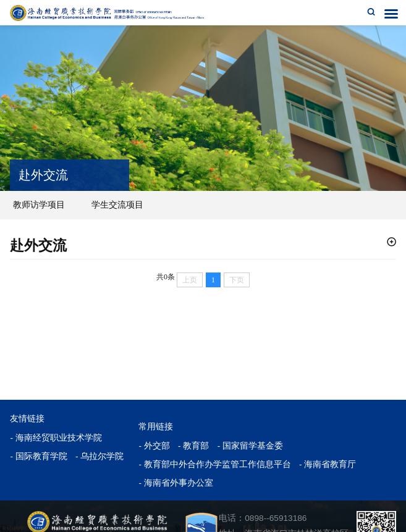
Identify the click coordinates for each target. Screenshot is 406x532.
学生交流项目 (117, 205)
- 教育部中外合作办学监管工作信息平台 (214, 464)
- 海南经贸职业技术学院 (56, 438)
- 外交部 (154, 446)
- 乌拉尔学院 (99, 456)
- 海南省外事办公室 (176, 483)
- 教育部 (193, 446)
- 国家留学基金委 (250, 446)
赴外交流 (38, 246)
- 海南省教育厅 (328, 464)
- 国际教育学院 (38, 456)
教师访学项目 (39, 205)
